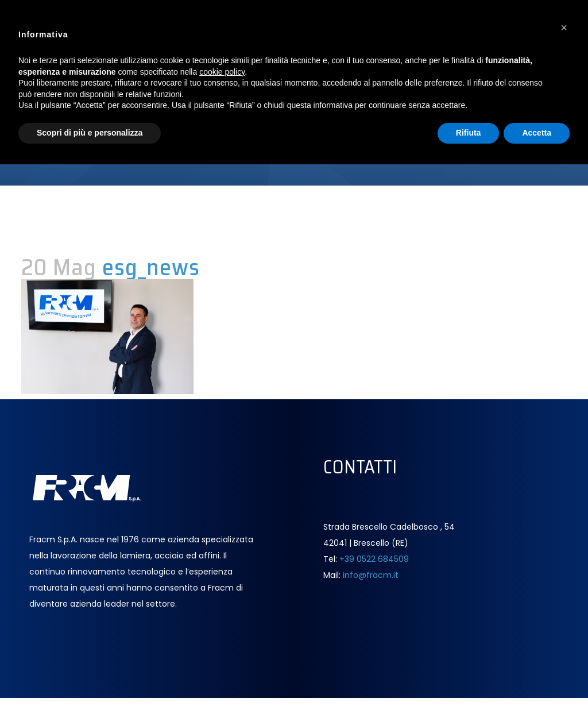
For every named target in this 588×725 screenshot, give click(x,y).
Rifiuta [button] (469, 133)
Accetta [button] (537, 133)
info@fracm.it (371, 575)
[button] (564, 28)
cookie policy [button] (222, 72)
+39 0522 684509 (374, 559)
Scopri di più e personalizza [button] (90, 133)
